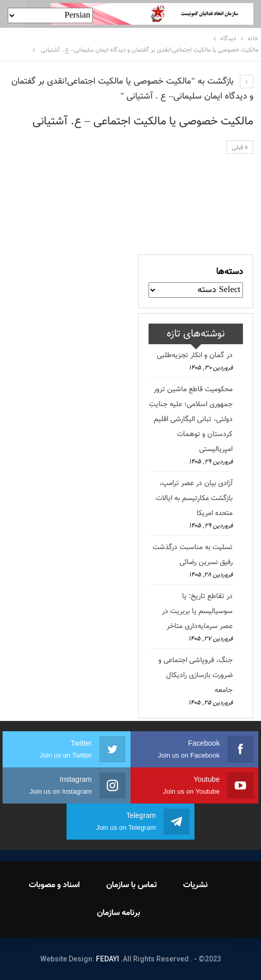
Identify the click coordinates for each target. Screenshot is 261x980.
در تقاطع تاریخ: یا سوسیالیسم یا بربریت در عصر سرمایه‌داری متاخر (197, 612)
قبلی (240, 148)
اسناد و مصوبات (54, 885)
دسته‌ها (230, 272)
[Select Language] (50, 15)
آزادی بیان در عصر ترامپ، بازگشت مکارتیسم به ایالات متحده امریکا (194, 499)
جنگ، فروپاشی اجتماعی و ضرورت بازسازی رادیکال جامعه (195, 676)
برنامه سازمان (119, 913)
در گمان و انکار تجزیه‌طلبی (195, 356)
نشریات (195, 885)
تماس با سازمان (132, 885)
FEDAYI (108, 959)
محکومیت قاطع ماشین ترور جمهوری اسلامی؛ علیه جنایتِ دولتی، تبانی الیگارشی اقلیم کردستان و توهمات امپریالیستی (191, 420)
